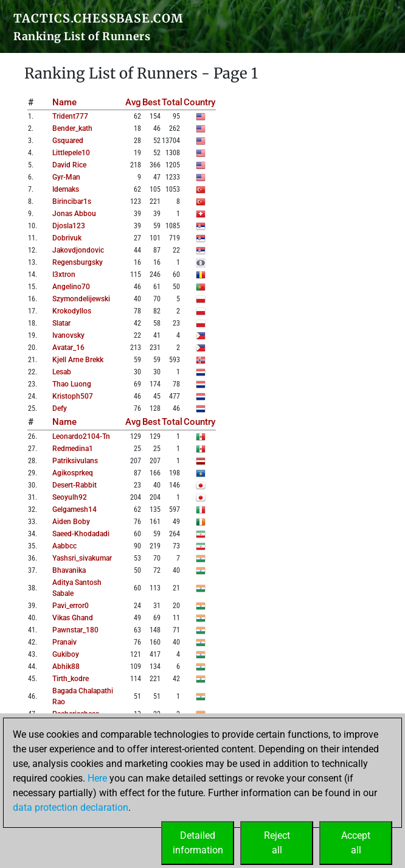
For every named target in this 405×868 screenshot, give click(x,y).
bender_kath (72, 128)
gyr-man (66, 177)
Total (172, 102)
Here (97, 778)
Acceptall (356, 843)
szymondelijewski (81, 299)
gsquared (68, 141)
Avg (133, 102)
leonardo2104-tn (81, 436)
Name (64, 102)
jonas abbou (74, 214)
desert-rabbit (74, 485)
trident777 (70, 116)
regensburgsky (78, 262)
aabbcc (64, 546)
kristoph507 (73, 396)
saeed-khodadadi (81, 534)
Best (151, 102)
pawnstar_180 (75, 630)
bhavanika (69, 570)
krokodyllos (72, 311)
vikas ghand (73, 618)
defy (60, 408)
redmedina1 (73, 449)
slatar (61, 323)
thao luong (72, 384)
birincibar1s (72, 201)
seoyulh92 (70, 497)
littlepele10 (71, 153)
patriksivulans (75, 461)
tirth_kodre (71, 679)
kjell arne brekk (78, 360)
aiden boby (71, 522)
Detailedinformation (198, 843)
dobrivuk (67, 238)
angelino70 (71, 287)
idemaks (66, 189)
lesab (62, 372)
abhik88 (66, 667)
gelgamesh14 (74, 509)
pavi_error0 (71, 606)
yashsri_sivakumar (82, 558)
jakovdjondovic (78, 250)
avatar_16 (68, 348)
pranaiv (64, 642)
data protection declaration (71, 807)
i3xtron (64, 275)
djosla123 (69, 226)
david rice (69, 165)
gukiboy (66, 654)
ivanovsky (68, 335)
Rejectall (277, 843)
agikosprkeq (73, 473)
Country (199, 102)
